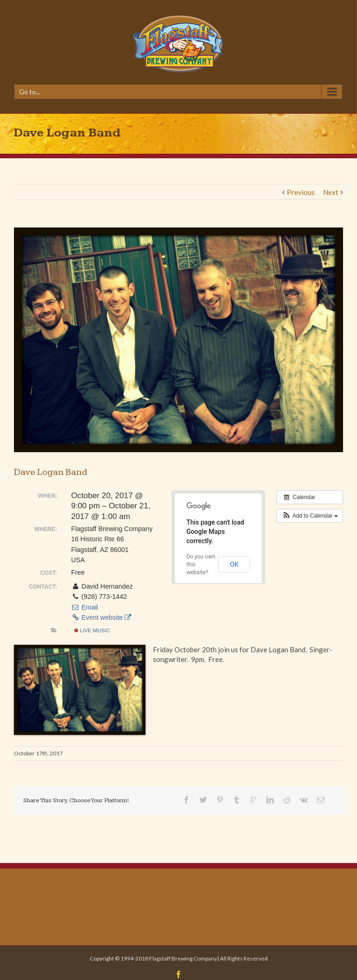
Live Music (92, 630)
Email (85, 607)
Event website (101, 617)
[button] (310, 516)
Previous (301, 192)
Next (331, 192)
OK (234, 565)
